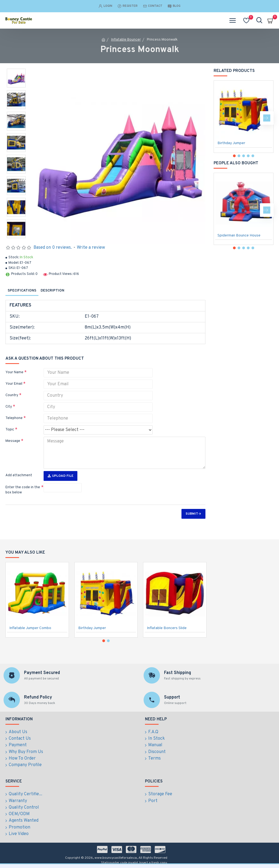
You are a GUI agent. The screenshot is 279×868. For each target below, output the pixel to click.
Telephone (14, 418)
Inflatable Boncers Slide (167, 629)
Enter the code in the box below (23, 490)
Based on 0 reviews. (53, 248)
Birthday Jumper (231, 143)
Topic (10, 430)
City (9, 407)
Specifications (22, 291)
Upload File (60, 476)
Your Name (14, 372)
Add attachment (19, 475)
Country (12, 395)
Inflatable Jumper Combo (30, 629)
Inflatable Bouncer (126, 40)
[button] (267, 118)
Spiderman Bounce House (239, 236)
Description (52, 291)
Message (13, 441)
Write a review (91, 248)
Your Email (14, 384)
